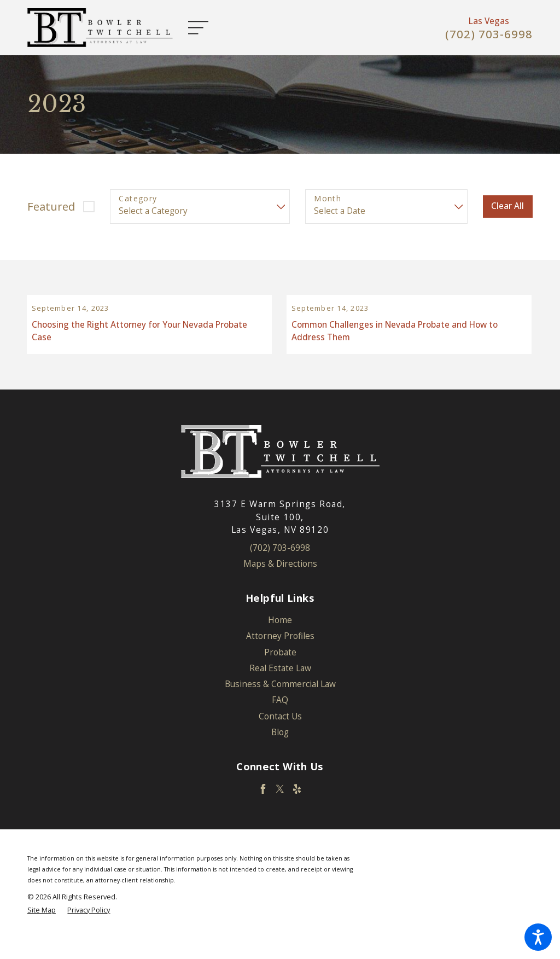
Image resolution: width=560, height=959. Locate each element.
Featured (51, 206)
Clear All (507, 206)
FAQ (280, 719)
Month (328, 199)
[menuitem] (280, 639)
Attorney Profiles (280, 655)
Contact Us (280, 734)
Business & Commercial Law (280, 703)
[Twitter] (280, 807)
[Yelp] (297, 807)
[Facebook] (263, 807)
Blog (280, 751)
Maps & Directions (280, 582)
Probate (280, 670)
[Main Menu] (204, 28)
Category (138, 199)
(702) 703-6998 (489, 34)
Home (280, 639)
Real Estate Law (280, 687)
